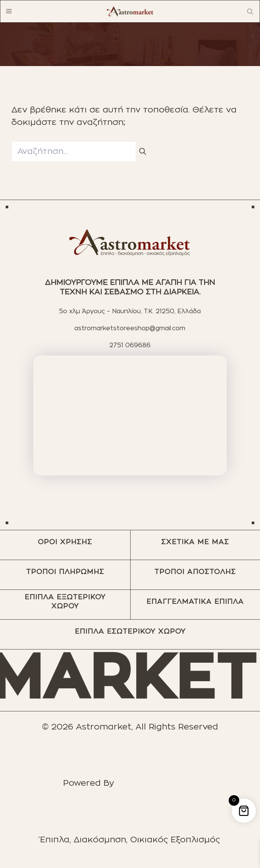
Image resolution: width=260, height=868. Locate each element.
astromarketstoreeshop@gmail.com (130, 328)
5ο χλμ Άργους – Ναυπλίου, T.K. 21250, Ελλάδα (130, 311)
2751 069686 (130, 345)
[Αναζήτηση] (143, 152)
